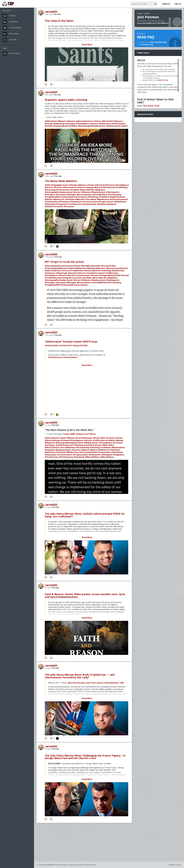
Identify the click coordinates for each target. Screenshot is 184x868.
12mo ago (49, 335)
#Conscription (81, 197)
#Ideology (93, 197)
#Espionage (62, 273)
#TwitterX (68, 266)
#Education (59, 124)
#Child (103, 187)
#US (111, 121)
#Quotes (71, 121)
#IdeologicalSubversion (113, 271)
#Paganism (62, 204)
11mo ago (49, 257)
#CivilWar (73, 126)
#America (118, 121)
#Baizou (85, 450)
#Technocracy (75, 204)
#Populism (50, 450)
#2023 (48, 438)
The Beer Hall (151, 106)
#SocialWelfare (100, 195)
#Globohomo (120, 202)
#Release (86, 192)
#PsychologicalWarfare (56, 268)
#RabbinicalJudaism (107, 204)
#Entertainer (99, 438)
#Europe (49, 124)
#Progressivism (106, 202)
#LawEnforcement (96, 273)
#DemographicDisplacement (92, 126)
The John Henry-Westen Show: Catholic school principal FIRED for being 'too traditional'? (85, 515)
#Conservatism (90, 202)
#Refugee (71, 195)
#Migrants (100, 190)
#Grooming (50, 190)
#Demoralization (92, 271)
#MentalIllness (93, 457)
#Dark (54, 121)
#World (105, 121)
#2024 (48, 121)
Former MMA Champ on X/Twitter (79, 434)
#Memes (62, 121)
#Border (90, 190)
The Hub (57, 14)
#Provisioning (114, 195)
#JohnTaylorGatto (85, 121)
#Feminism (64, 202)
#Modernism (103, 199)
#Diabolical (56, 266)
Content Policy (147, 44)
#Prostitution (63, 190)
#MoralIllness (107, 457)
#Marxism (80, 199)
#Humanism (76, 202)
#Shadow (73, 185)
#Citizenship (67, 197)
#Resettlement (84, 195)
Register (166, 4)
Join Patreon (148, 17)
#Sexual (111, 187)
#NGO (105, 445)
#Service (82, 273)
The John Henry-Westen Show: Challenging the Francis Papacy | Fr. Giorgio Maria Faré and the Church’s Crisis (85, 757)
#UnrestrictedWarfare (73, 271)
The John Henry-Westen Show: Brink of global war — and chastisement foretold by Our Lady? (80, 676)
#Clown (98, 121)
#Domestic (50, 273)
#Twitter (111, 438)
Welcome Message (159, 42)
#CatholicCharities (93, 445)
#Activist (58, 187)
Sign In (178, 4)
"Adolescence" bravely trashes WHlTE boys (71, 342)
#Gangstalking (60, 126)
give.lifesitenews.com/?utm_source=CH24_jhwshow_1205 (96, 683)
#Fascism (76, 450)
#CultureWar (94, 266)
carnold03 (51, 12)
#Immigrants (113, 192)
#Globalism (50, 204)
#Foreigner (70, 124)
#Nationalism (118, 447)
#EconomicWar (108, 266)
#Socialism (91, 199)
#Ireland (65, 440)
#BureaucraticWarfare (117, 268)
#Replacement (114, 126)
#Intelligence (83, 124)
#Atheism (70, 199)
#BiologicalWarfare (96, 268)
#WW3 (125, 126)
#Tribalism (104, 197)
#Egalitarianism (117, 197)
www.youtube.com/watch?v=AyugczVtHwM (66, 345)
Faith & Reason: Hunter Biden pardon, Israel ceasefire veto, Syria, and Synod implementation (85, 596)
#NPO (111, 445)
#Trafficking (121, 187)
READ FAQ (146, 37)
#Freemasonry (89, 204)
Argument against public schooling (66, 100)
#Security (73, 273)
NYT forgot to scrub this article (64, 262)
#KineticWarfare (53, 271)
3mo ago (48, 14)
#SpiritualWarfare (77, 268)
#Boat (83, 190)
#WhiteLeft (59, 199)
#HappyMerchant (60, 185)
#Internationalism (119, 199)
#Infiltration (105, 124)
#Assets (94, 124)
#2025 (48, 185)
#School (49, 126)
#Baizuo (49, 199)
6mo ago (48, 95)
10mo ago (49, 176)
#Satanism (69, 206)
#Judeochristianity (54, 206)
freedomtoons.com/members (63, 357)
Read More (87, 44)
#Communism (52, 202)
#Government (119, 124)
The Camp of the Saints (59, 21)
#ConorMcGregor (84, 438)
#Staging (49, 197)
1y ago (48, 425)
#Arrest (77, 192)
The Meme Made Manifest (61, 181)
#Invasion (61, 195)
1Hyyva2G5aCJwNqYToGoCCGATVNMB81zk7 (153, 23)
